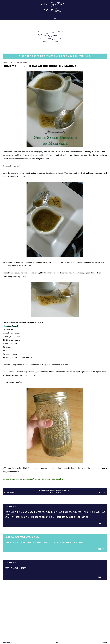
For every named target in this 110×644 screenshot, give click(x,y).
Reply (101, 524)
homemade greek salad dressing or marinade (55, 491)
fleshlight (52, 512)
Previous (7, 643)
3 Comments (10, 492)
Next (105, 643)
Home (57, 643)
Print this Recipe (10, 326)
